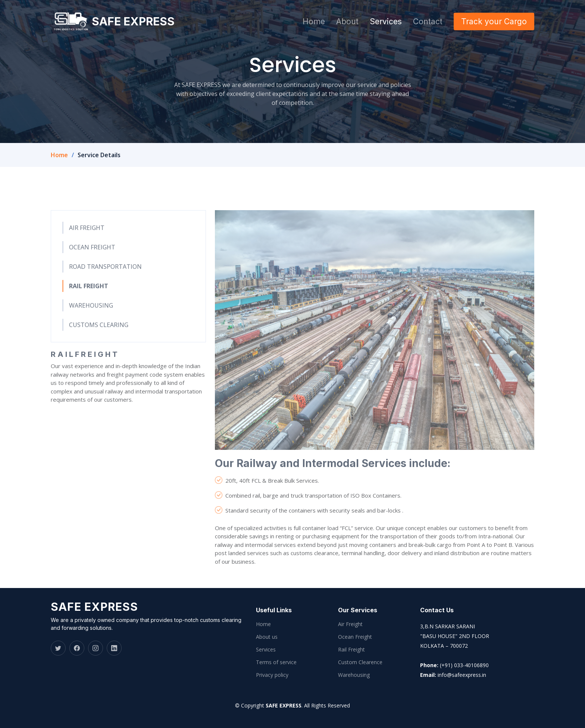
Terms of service (276, 662)
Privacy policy (272, 675)
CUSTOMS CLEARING (99, 338)
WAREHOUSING (91, 319)
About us (267, 637)
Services (386, 21)
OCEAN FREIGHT (92, 261)
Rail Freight (351, 650)
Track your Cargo (494, 21)
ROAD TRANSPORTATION (105, 280)
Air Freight (350, 624)
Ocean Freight (355, 637)
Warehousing (354, 675)
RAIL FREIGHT (89, 299)
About (347, 21)
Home (314, 21)
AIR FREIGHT (87, 241)
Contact (428, 21)
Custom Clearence (360, 662)
